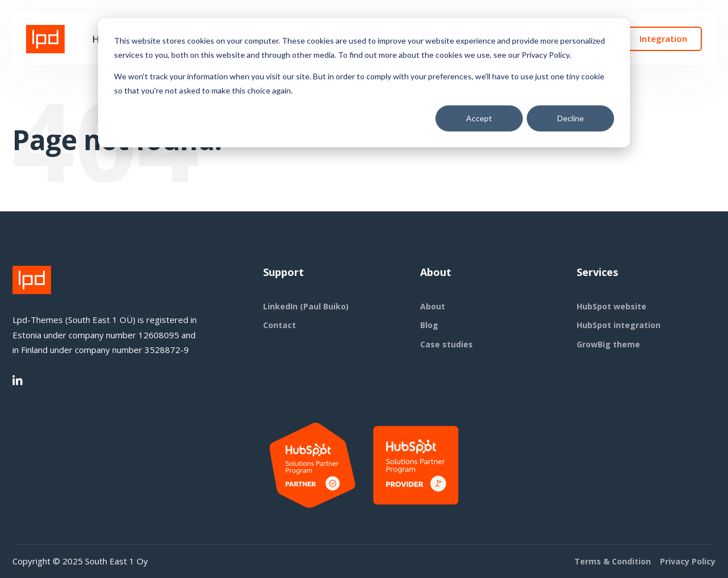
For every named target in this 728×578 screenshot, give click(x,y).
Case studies (446, 344)
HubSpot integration (619, 325)
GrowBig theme (608, 344)
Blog (429, 325)
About (433, 306)
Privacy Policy (688, 561)
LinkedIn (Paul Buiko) (306, 306)
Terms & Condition (613, 561)
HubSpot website (611, 306)
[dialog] (364, 83)
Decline (571, 118)
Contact (280, 325)
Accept (479, 118)
